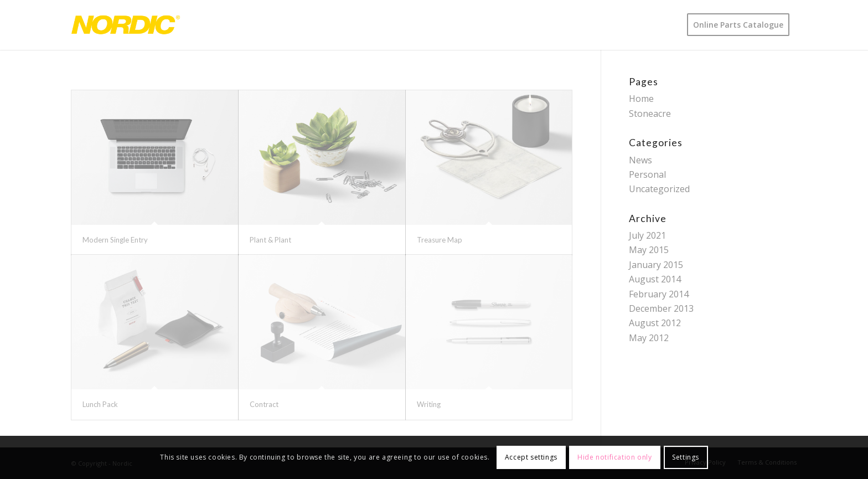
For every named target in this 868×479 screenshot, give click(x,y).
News (640, 160)
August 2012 (655, 323)
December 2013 (661, 308)
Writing (429, 404)
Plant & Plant (270, 240)
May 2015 (649, 250)
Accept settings (531, 457)
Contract (264, 404)
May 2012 (649, 338)
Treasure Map (440, 240)
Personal (647, 174)
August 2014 (655, 279)
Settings (686, 457)
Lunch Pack (100, 404)
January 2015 (656, 265)
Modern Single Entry (115, 240)
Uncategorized (659, 189)
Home (641, 99)
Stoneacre (650, 114)
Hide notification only (614, 457)
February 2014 (659, 294)
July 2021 (647, 235)
